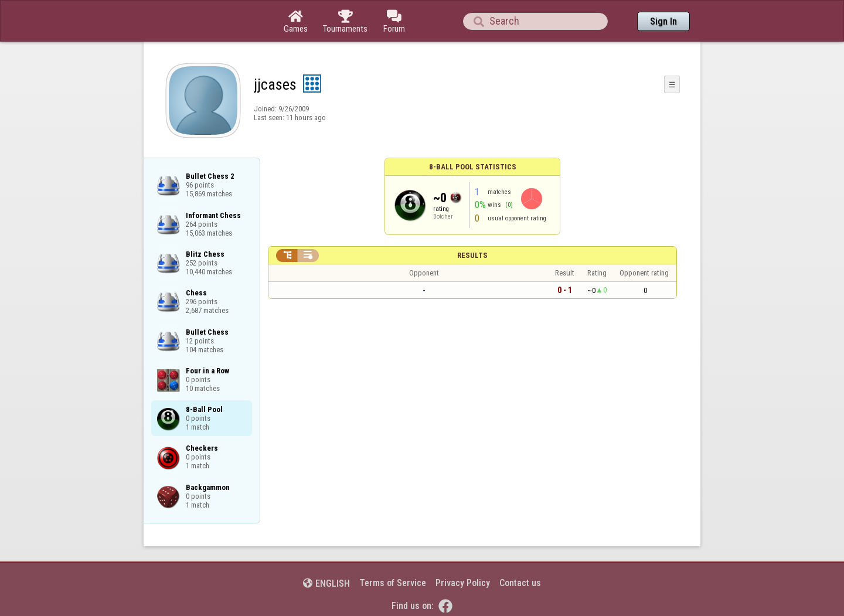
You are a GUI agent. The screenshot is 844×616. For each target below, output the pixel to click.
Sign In (663, 21)
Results (472, 255)
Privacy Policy (463, 583)
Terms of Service (393, 583)
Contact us (520, 583)
